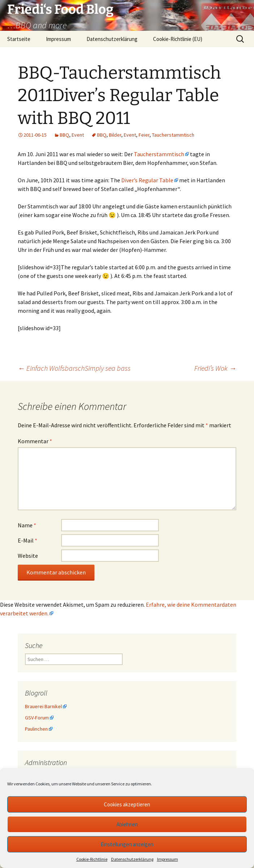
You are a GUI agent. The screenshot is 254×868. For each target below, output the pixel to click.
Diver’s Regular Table (147, 180)
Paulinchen (36, 729)
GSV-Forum (37, 718)
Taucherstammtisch (173, 135)
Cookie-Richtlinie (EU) (178, 39)
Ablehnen (127, 824)
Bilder (115, 135)
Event (78, 135)
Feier (144, 135)
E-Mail (27, 540)
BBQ (64, 135)
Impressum (168, 859)
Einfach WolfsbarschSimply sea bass (74, 368)
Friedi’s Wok (215, 368)
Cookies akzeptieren (127, 804)
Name (27, 525)
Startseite (19, 39)
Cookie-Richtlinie (92, 859)
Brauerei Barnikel (43, 706)
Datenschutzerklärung (132, 859)
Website (28, 556)
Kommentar (35, 441)
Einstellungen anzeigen (127, 844)
